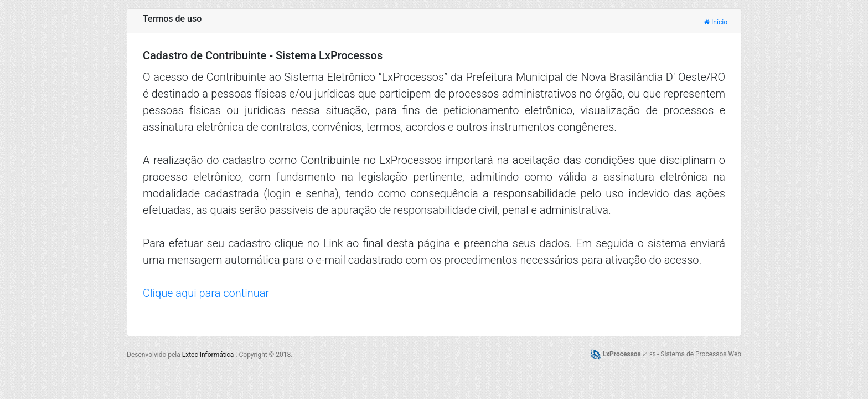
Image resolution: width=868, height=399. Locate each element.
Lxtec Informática (209, 355)
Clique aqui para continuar (206, 293)
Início (715, 22)
